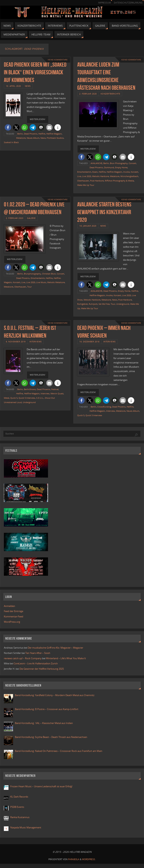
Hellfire (42, 134)
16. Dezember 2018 (89, 342)
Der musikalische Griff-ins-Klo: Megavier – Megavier (55, 648)
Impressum (105, 3)
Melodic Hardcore (101, 176)
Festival (55, 389)
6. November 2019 (16, 342)
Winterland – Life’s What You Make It (66, 658)
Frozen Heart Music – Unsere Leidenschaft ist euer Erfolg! (42, 786)
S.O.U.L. (40, 398)
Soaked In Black (11, 142)
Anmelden (9, 606)
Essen (95, 172)
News (28, 86)
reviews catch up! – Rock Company (23, 658)
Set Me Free (104, 304)
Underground (123, 304)
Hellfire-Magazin (54, 134)
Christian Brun (49, 274)
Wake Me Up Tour (86, 185)
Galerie (31, 218)
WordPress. (89, 859)
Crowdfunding (104, 407)
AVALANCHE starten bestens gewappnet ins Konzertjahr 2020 (104, 212)
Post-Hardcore (97, 181)
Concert (132, 163)
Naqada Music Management (26, 827)
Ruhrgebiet (82, 304)
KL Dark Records (19, 797)
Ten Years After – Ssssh (38, 653)
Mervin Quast (57, 393)
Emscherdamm (84, 172)
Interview (45, 393)
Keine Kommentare (58, 60)
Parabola (74, 859)
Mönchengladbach (129, 176)
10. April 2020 (13, 86)
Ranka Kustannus (20, 817)
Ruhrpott (93, 304)
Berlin (20, 134)
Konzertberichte (110, 94)
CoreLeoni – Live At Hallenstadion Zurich (36, 663)
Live (79, 176)
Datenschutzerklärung (128, 3)
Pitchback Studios (55, 138)
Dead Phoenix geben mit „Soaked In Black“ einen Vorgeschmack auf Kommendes (35, 72)
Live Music (41, 282)
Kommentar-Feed (14, 616)
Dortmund (109, 167)
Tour (29, 287)
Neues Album (33, 138)
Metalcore (21, 138)
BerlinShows (30, 389)
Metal (7, 398)
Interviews (36, 342)
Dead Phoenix (31, 134)
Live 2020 (87, 176)
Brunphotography (32, 274)
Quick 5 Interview (27, 398)
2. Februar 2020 (88, 94)
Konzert (134, 172)
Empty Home (121, 167)
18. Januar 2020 (88, 226)
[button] (8, 127)
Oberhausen (83, 181)
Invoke (126, 172)
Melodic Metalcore (56, 282)
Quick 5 (14, 398)
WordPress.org (12, 622)
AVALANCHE (96, 163)
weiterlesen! (38, 119)
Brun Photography (119, 163)
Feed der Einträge (14, 611)
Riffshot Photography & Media (119, 181)
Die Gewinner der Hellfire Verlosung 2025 (42, 669)
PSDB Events (17, 807)
